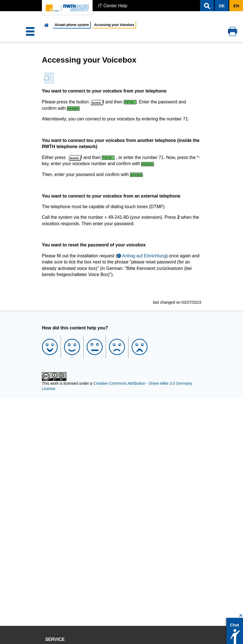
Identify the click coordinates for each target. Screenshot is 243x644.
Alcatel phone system (72, 25)
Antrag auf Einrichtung (144, 256)
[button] (207, 6)
